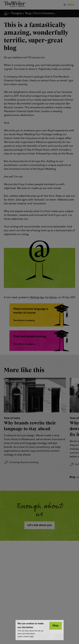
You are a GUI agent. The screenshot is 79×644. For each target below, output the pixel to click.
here (32, 637)
